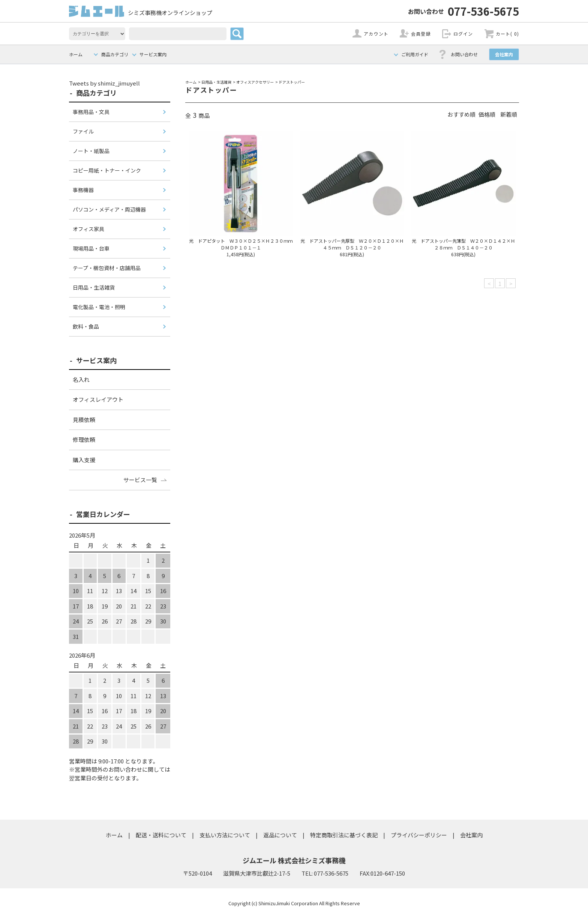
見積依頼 (84, 420)
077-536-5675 (463, 11)
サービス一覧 (140, 480)
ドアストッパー (292, 82)
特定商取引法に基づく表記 (344, 835)
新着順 (509, 114)
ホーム (76, 54)
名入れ (81, 379)
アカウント (376, 34)
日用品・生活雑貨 (216, 82)
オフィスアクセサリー (255, 82)
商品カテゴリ (115, 54)
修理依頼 (84, 439)
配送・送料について (161, 835)
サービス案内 (153, 54)
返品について (280, 835)
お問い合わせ (464, 54)
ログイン (463, 34)
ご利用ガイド (415, 54)
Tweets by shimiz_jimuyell (104, 83)
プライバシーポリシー (419, 835)
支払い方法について (225, 835)
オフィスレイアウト (98, 399)
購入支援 (84, 460)
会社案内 (504, 54)
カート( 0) (507, 34)
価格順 (487, 114)
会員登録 (421, 34)
